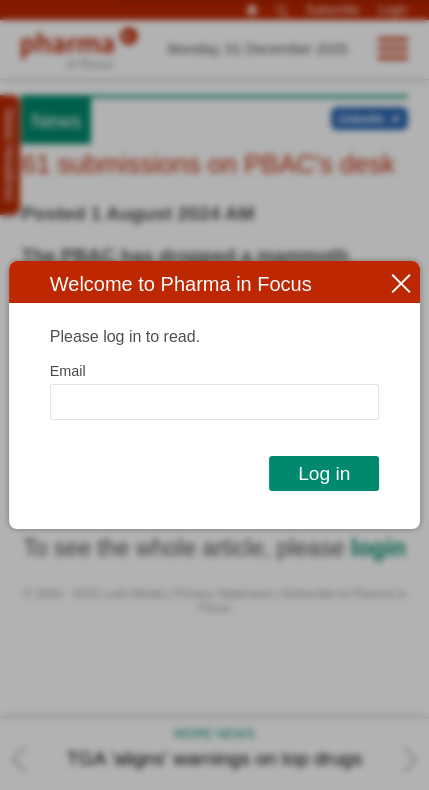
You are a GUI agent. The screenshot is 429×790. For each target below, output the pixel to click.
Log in (324, 473)
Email (68, 371)
